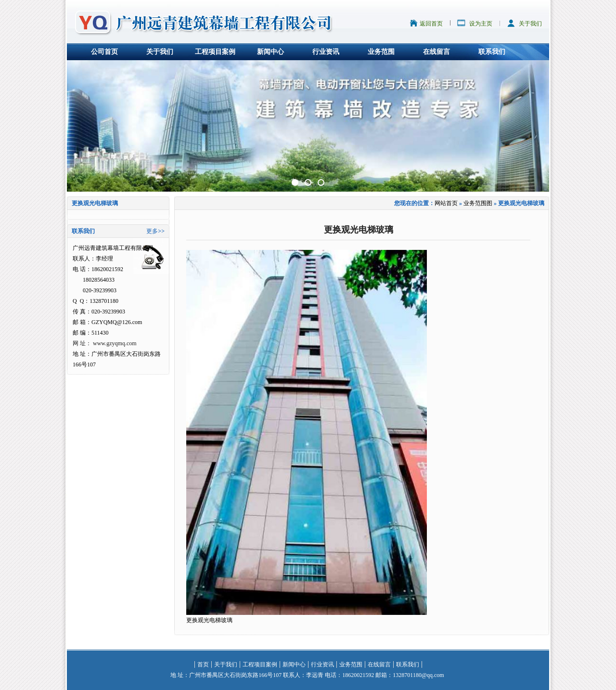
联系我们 (492, 52)
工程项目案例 (215, 52)
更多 (152, 231)
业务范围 (381, 52)
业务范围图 (478, 203)
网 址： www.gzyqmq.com (105, 343)
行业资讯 (326, 52)
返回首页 (431, 24)
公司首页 (104, 52)
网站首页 (446, 203)
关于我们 (530, 24)
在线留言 (436, 52)
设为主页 (481, 24)
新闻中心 (270, 52)
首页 (203, 664)
